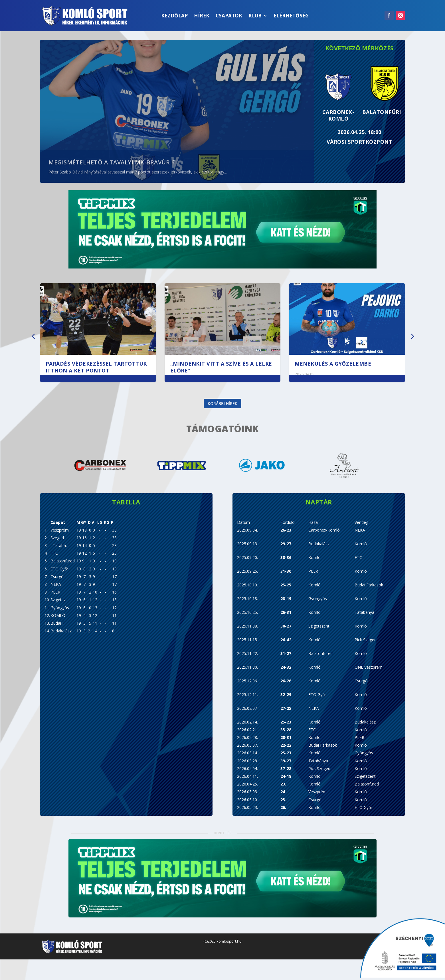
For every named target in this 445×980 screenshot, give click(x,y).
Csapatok (229, 16)
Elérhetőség (291, 16)
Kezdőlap (174, 16)
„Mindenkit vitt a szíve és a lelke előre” (221, 367)
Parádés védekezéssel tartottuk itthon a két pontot (96, 367)
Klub (255, 16)
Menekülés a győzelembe (333, 364)
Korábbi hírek (222, 410)
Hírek (202, 16)
